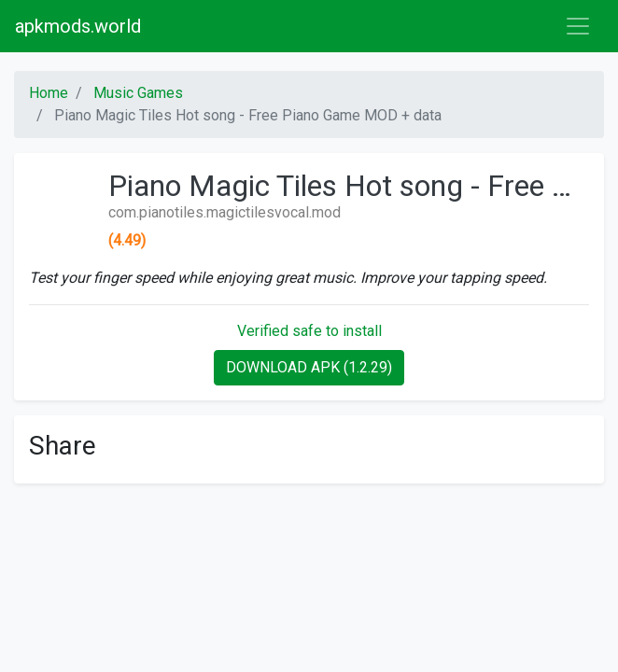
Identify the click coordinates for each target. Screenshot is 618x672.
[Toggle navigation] (578, 26)
